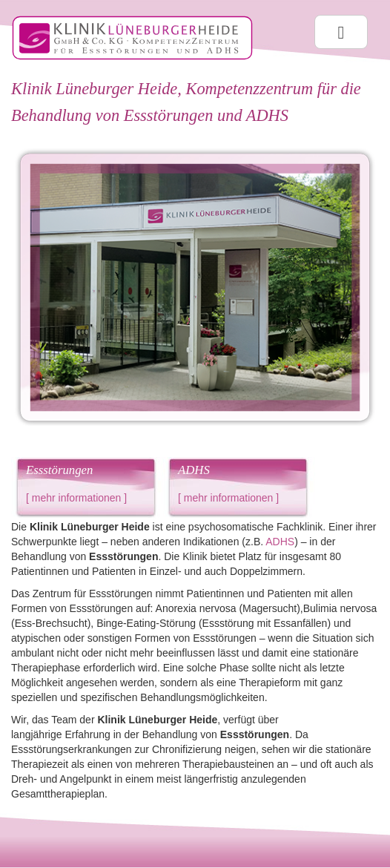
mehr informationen (77, 498)
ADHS (280, 542)
